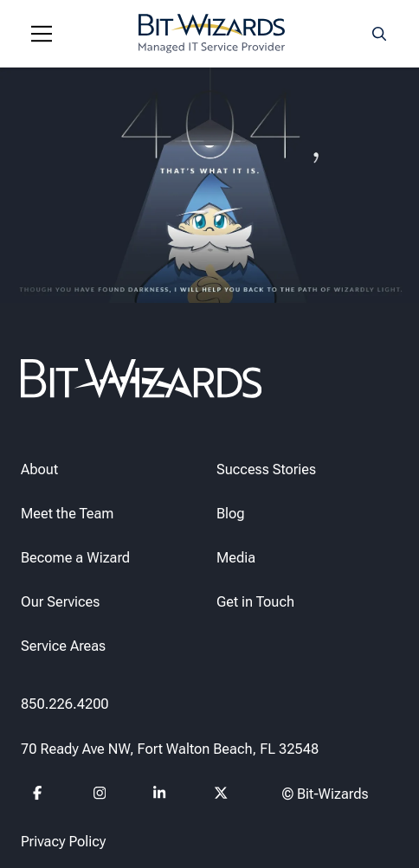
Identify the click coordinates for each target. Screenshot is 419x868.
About (39, 469)
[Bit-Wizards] (212, 34)
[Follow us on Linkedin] (161, 796)
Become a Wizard (75, 558)
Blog (231, 514)
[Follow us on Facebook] (40, 796)
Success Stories (266, 469)
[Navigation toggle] (42, 34)
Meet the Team (67, 514)
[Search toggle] (379, 34)
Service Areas (63, 646)
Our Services (60, 602)
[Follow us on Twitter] (221, 796)
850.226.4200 (65, 704)
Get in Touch (255, 602)
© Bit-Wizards (326, 794)
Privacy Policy (63, 842)
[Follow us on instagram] (101, 796)
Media (236, 558)
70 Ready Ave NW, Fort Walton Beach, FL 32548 (170, 749)
